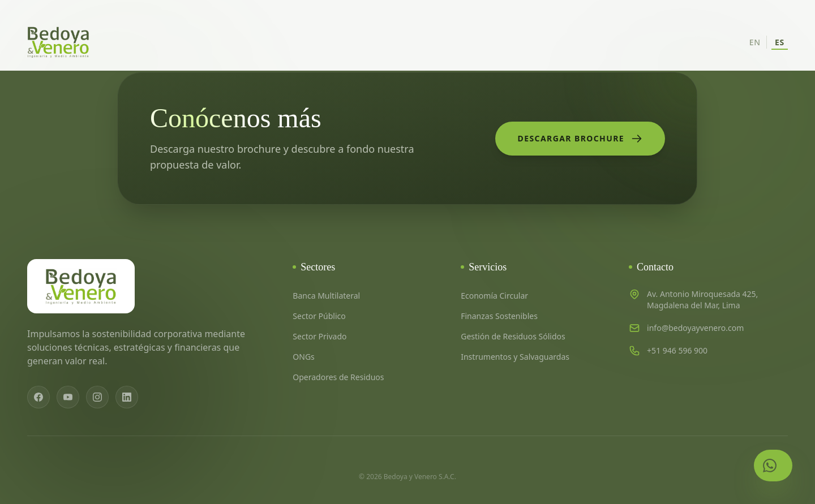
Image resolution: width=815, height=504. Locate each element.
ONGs (303, 357)
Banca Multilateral (326, 296)
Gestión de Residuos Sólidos (513, 336)
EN (755, 42)
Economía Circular (494, 296)
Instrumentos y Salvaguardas (515, 357)
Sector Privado (319, 336)
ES (780, 42)
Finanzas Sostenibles (499, 316)
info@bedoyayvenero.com (695, 328)
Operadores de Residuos (338, 377)
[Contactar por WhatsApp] (773, 466)
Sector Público (319, 316)
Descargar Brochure (580, 139)
